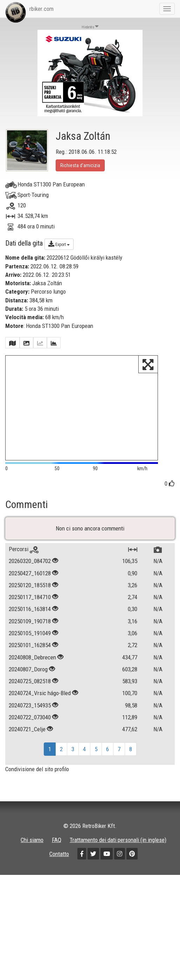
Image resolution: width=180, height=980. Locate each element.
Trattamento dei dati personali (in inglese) (118, 845)
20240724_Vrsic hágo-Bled (40, 698)
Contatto (59, 859)
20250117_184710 (30, 602)
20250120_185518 (30, 590)
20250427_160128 (30, 578)
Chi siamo (32, 845)
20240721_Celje (27, 734)
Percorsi (24, 554)
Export (59, 244)
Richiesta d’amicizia (80, 165)
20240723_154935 (30, 710)
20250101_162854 (30, 650)
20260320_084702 (30, 566)
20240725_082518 (30, 686)
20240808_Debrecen (32, 662)
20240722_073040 (30, 722)
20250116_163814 (30, 614)
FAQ (57, 845)
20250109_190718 (30, 626)
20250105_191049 (30, 638)
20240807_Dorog (28, 674)
